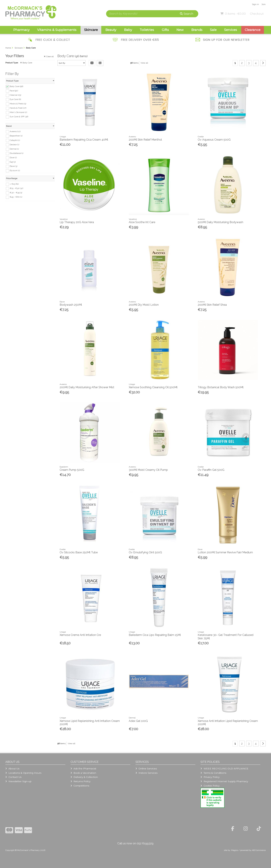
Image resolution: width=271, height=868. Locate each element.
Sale (213, 30)
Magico (235, 850)
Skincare (91, 30)
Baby (128, 30)
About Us (12, 769)
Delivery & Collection (84, 777)
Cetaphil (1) (15, 140)
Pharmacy (21, 30)
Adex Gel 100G (138, 721)
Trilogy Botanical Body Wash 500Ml (221, 387)
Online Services (146, 769)
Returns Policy (80, 781)
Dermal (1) (14, 149)
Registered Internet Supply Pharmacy (224, 781)
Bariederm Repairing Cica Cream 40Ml (84, 140)
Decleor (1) (14, 144)
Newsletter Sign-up (18, 781)
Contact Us (13, 777)
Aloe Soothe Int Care (142, 222)
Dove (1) (13, 158)
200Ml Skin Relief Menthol (145, 140)
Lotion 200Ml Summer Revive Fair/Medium (225, 552)
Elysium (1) (15, 170)
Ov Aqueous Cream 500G (214, 140)
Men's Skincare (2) (18, 112)
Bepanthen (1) (16, 136)
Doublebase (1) (17, 153)
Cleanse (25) (15, 95)
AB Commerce (259, 850)
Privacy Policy (210, 777)
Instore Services (146, 773)
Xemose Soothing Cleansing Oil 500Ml (153, 387)
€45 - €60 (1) (16, 197)
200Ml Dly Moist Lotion (144, 305)
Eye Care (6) (15, 99)
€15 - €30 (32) (16, 188)
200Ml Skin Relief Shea (212, 305)
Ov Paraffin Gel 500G (211, 470)
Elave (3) (13, 166)
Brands (197, 30)
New (180, 30)
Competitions (80, 786)
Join (264, 4)
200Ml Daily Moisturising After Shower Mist (87, 387)
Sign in (255, 4)
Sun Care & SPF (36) (19, 117)
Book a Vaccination (83, 773)
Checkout (257, 14)
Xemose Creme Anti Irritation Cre (80, 635)
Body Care (26, 63)
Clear (49, 56)
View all (144, 63)
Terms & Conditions (213, 773)
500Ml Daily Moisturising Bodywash (220, 222)
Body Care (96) (16, 86)
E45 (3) (13, 162)
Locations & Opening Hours (23, 773)
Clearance (253, 30)
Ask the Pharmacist (83, 769)
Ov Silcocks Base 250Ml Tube (79, 552)
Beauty (111, 30)
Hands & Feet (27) (18, 108)
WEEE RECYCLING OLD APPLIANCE (224, 769)
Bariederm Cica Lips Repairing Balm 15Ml (155, 635)
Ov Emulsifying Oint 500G (145, 552)
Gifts (165, 30)
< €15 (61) (14, 184)
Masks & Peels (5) (18, 104)
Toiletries (147, 30)
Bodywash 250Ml (71, 305)
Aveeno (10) (15, 131)
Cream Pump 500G (72, 470)
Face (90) (14, 91)
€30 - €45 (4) (16, 193)
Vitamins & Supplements (57, 30)
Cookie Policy (210, 786)
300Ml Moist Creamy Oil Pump (148, 470)
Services (231, 30)
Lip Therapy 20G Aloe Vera (77, 222)
